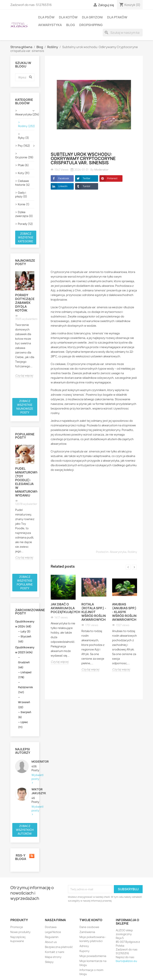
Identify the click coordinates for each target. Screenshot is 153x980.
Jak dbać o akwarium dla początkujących (63, 608)
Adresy (84, 946)
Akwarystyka (118, 552)
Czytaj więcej (24, 375)
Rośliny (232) (25, 126)
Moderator (33, 762)
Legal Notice (53, 932)
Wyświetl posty (33, 777)
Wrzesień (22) (24, 705)
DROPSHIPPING (91, 25)
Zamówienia (87, 932)
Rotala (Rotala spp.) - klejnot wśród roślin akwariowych (94, 612)
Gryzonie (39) (24, 157)
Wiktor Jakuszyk (33, 791)
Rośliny (132, 552)
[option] (25, 325)
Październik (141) (25, 690)
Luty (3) (26, 631)
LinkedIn (59, 186)
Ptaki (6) (23, 165)
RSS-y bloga (25, 857)
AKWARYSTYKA (50, 25)
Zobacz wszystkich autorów (25, 830)
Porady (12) (25, 224)
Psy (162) (24, 146)
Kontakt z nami (55, 952)
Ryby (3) (24, 138)
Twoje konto (91, 920)
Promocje (17, 927)
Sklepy (49, 962)
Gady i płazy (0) (21, 194)
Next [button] (134, 567)
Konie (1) (24, 204)
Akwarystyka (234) (25, 114)
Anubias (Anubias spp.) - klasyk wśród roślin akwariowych (124, 612)
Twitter (83, 178)
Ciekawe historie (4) (22, 183)
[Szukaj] (123, 33)
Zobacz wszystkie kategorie (26, 237)
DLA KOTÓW (68, 17)
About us (51, 942)
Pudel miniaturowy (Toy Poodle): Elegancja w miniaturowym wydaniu (25, 482)
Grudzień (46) (24, 665)
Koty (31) (24, 173)
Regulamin (52, 937)
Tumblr (83, 186)
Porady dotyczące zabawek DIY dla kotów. (25, 303)
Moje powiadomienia (93, 956)
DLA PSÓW (46, 17)
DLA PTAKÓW (117, 17)
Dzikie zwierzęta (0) (24, 214)
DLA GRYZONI (92, 17)
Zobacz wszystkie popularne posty (25, 582)
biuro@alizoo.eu (126, 961)
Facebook (60, 178)
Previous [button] (128, 567)
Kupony (84, 951)
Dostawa (51, 927)
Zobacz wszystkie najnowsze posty (25, 407)
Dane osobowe (89, 927)
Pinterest (108, 178)
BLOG (71, 25)
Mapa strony (53, 957)
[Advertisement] (94, 233)
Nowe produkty (20, 932)
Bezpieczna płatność (59, 947)
